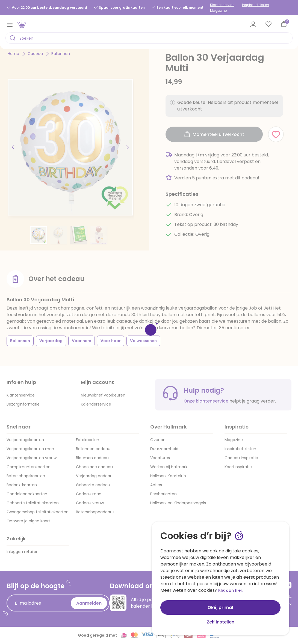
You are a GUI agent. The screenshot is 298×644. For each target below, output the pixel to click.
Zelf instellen (221, 622)
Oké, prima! (220, 607)
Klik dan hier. (231, 590)
